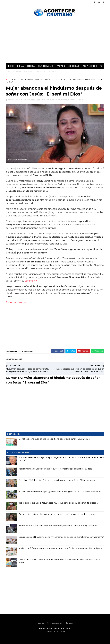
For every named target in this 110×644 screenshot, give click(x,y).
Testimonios (90, 66)
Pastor (61, 66)
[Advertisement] (55, 41)
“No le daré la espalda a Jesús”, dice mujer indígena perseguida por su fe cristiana (58, 503)
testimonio (31, 281)
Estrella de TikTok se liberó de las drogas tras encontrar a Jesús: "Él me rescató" (57, 480)
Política (41, 72)
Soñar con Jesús (41, 79)
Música (53, 72)
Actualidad (14, 72)
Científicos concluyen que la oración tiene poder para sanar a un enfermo (54, 439)
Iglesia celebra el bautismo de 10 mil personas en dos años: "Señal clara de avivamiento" (61, 537)
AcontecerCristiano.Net (19, 302)
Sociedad (74, 66)
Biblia (20, 66)
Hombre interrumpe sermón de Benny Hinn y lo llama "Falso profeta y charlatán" (58, 526)
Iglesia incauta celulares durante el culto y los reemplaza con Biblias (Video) (55, 469)
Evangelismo (46, 66)
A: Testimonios (17, 79)
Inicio (11, 66)
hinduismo (29, 79)
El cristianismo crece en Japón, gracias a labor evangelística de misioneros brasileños (60, 492)
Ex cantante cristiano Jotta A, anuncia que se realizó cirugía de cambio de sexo (57, 514)
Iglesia (31, 66)
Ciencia (28, 72)
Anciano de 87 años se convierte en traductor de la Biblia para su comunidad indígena (60, 548)
